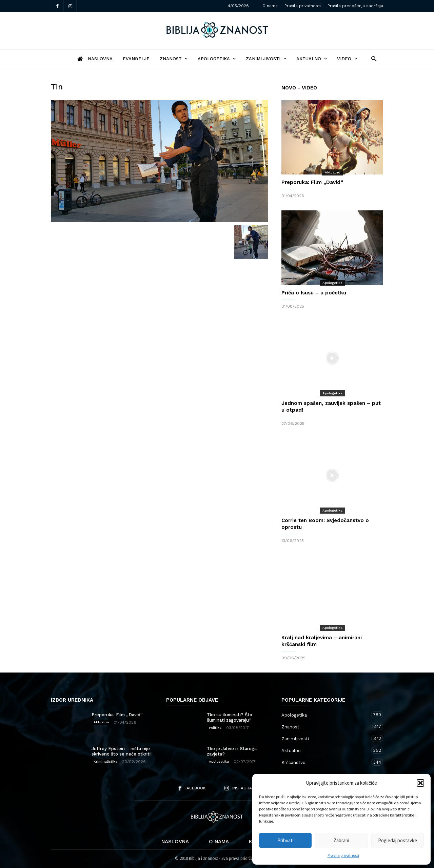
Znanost (174, 59)
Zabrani (341, 840)
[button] (420, 783)
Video (347, 59)
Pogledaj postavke (398, 840)
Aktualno (312, 59)
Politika (215, 728)
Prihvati (285, 840)
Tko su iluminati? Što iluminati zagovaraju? (230, 717)
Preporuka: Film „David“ (312, 182)
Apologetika (217, 59)
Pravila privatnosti (343, 855)
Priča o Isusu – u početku (314, 293)
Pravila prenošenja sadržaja (355, 6)
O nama (270, 6)
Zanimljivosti (266, 59)
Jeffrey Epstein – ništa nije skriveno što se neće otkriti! (122, 751)
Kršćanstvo (325, 762)
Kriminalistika (105, 761)
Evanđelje (136, 59)
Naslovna (175, 842)
